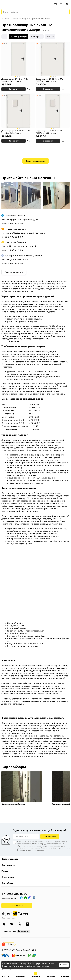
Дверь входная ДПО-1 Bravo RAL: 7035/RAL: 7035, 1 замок (49, 132)
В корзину (14, 89)
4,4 (40, 95)
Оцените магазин (9, 918)
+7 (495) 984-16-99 (14, 894)
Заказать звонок (9, 898)
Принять (64, 965)
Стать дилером (17, 905)
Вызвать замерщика (36, 161)
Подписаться (50, 837)
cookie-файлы (25, 963)
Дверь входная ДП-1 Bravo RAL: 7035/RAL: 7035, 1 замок (14, 80)
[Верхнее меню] (4, 4)
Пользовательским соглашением (31, 850)
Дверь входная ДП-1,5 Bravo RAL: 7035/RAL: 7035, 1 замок (49, 80)
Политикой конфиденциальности (54, 848)
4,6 (6, 43)
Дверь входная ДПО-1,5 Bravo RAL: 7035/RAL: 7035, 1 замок (16, 132)
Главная (5, 18)
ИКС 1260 (10, 944)
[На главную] (13, 4)
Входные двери (20, 18)
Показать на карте (14, 272)
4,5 (5, 95)
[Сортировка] (4, 37)
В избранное (29, 89)
